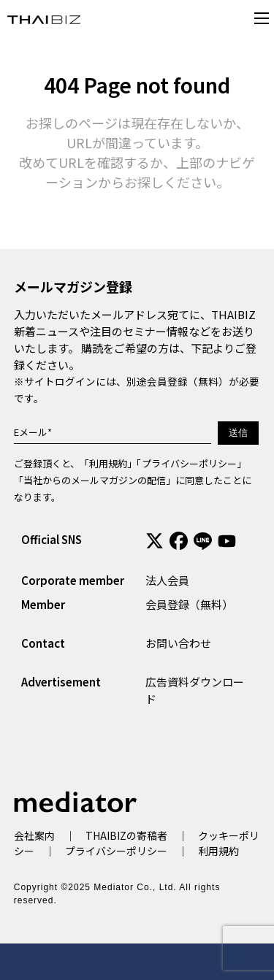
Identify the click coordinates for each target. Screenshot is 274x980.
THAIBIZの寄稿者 (126, 835)
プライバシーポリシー (189, 463)
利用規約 (108, 463)
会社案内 (34, 835)
